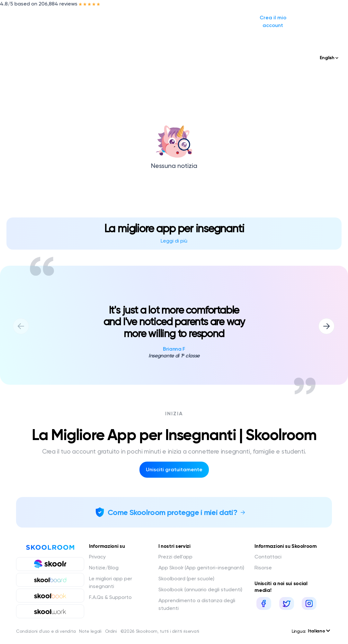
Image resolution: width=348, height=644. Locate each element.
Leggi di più (174, 241)
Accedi (257, 18)
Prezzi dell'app (175, 557)
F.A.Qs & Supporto (110, 597)
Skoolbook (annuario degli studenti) (200, 589)
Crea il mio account (304, 18)
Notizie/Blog (144, 18)
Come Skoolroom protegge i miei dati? (172, 512)
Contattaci (268, 557)
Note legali (90, 631)
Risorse (263, 568)
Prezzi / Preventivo (188, 18)
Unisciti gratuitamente (174, 469)
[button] (326, 326)
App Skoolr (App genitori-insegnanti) (201, 568)
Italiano (319, 631)
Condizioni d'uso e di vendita (46, 631)
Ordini (111, 631)
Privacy (97, 557)
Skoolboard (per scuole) (186, 579)
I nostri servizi (97, 18)
